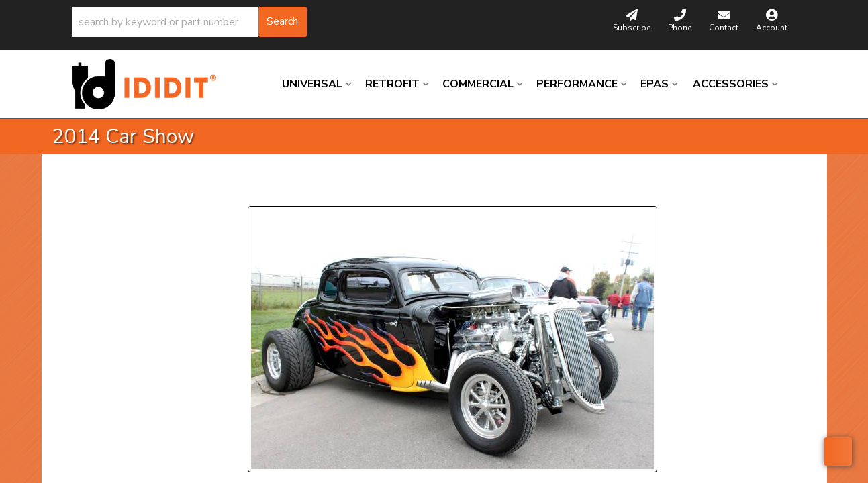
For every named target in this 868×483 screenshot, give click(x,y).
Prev (266, 190)
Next (370, 190)
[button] (189, 22)
